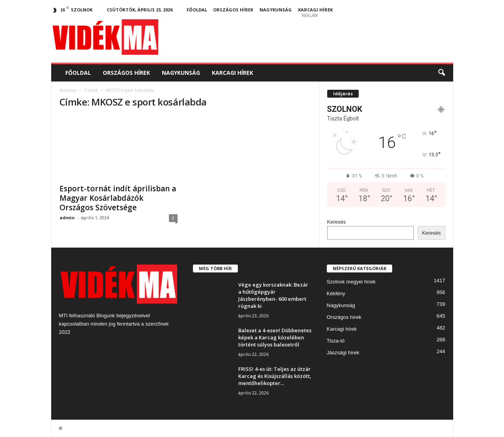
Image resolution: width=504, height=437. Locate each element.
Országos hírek (233, 10)
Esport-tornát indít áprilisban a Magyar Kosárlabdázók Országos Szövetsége (118, 198)
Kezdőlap (68, 90)
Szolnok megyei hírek (351, 282)
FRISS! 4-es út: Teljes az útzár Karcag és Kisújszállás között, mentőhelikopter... (275, 376)
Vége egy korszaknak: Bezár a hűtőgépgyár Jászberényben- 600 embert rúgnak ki (273, 295)
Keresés (337, 222)
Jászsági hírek (343, 353)
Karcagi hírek (315, 10)
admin (67, 218)
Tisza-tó (336, 341)
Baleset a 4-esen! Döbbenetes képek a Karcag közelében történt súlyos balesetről (275, 337)
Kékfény (336, 293)
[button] (441, 73)
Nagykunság (276, 10)
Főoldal (197, 10)
